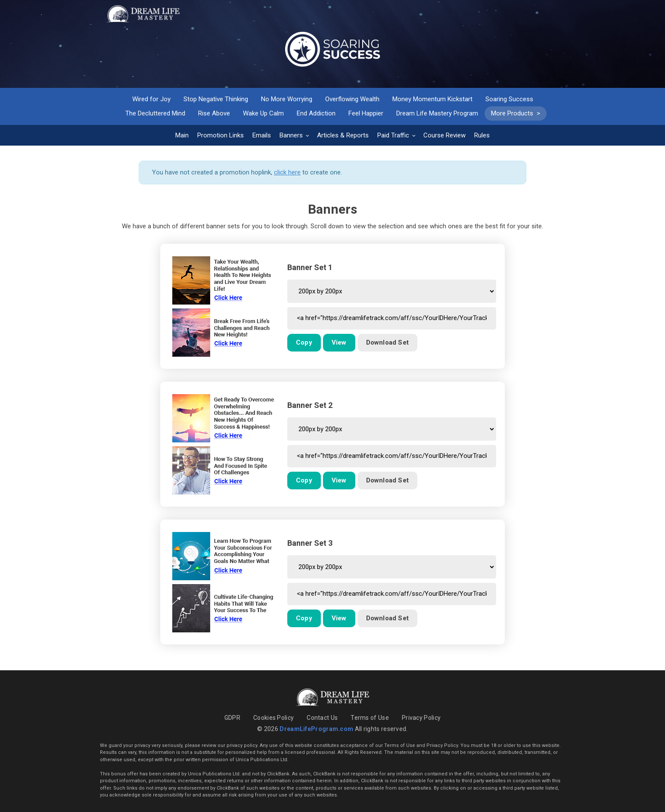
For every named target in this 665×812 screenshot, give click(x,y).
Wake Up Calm (263, 113)
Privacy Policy (421, 718)
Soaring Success (509, 99)
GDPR (232, 718)
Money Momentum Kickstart (432, 99)
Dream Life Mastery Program (437, 113)
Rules (482, 135)
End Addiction (316, 113)
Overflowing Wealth (352, 99)
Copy (304, 342)
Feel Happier (366, 113)
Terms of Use (370, 718)
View (339, 342)
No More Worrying (287, 99)
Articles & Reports (343, 135)
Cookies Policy (273, 718)
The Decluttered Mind (155, 113)
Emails (262, 135)
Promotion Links (221, 135)
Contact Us (322, 718)
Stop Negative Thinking (216, 99)
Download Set (387, 342)
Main (182, 135)
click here (287, 172)
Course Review (444, 135)
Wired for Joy (151, 99)
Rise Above (214, 113)
